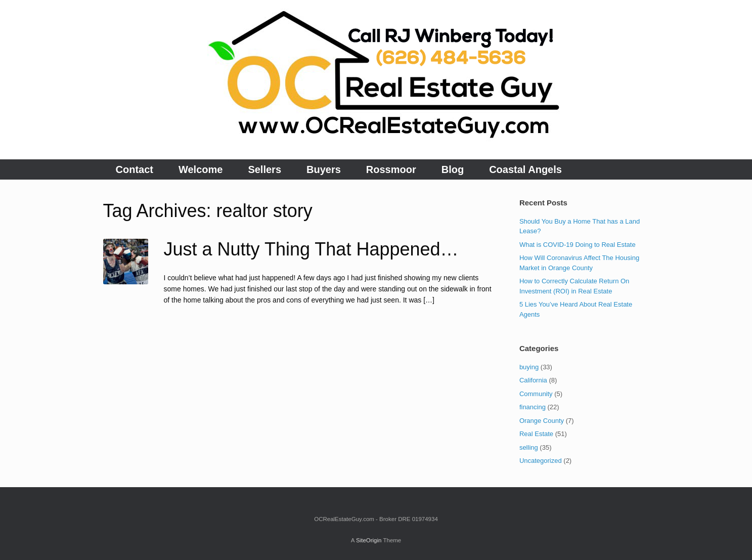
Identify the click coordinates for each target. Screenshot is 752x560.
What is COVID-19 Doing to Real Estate (578, 245)
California (533, 380)
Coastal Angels (525, 169)
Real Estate (536, 434)
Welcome (201, 169)
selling (529, 447)
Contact (135, 169)
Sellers (264, 169)
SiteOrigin (369, 540)
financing (533, 407)
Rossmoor (391, 169)
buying (529, 367)
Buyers (324, 169)
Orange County (542, 421)
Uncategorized (541, 461)
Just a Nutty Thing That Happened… (311, 249)
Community (536, 394)
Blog (453, 169)
